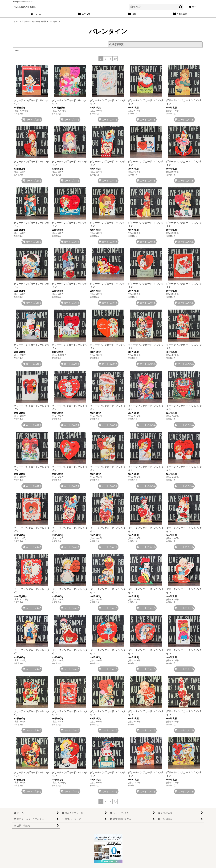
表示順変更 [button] (116, 44)
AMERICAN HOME (25, 7)
